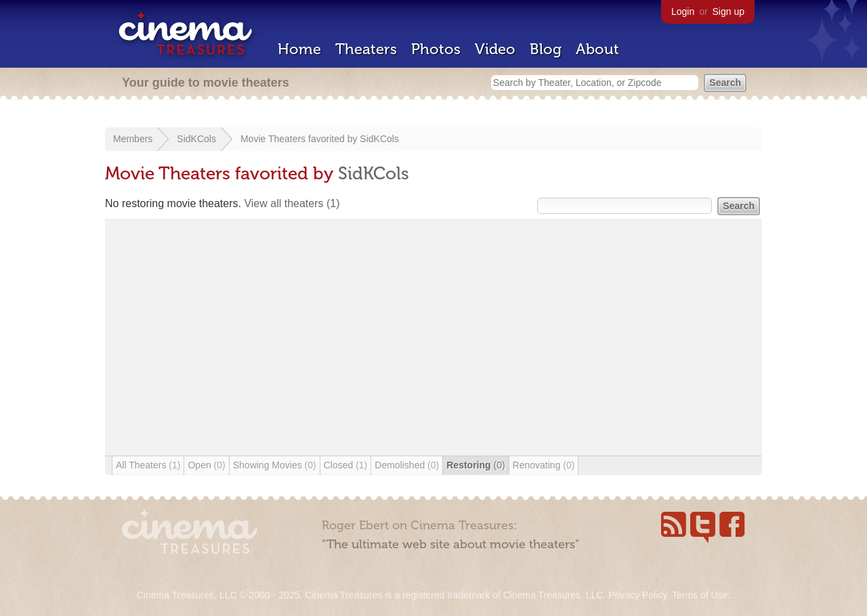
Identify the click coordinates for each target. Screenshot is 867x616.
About (597, 49)
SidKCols (196, 139)
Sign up (728, 12)
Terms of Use (700, 595)
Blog (546, 49)
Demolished (407, 465)
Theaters (366, 49)
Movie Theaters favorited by (300, 139)
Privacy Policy (637, 595)
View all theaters (292, 203)
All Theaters (148, 465)
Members (133, 139)
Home (299, 49)
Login (683, 12)
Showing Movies (275, 465)
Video (495, 49)
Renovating (544, 465)
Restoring (475, 465)
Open (206, 465)
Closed (346, 465)
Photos (436, 49)
